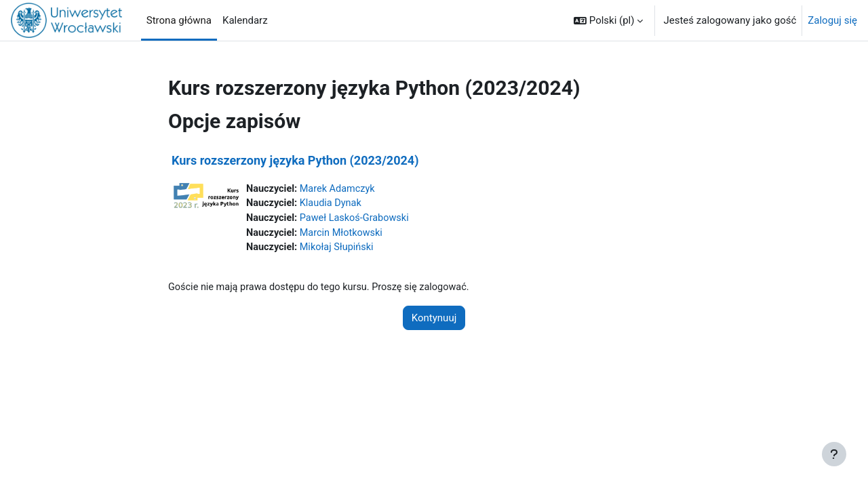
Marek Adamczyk (341, 189)
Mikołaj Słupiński (340, 250)
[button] (608, 20)
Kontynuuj (434, 321)
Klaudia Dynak (334, 204)
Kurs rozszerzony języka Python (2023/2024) (295, 160)
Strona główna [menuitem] (179, 20)
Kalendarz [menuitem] (245, 20)
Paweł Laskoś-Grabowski (358, 220)
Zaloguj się (832, 20)
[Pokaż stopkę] (834, 454)
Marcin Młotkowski (345, 235)
